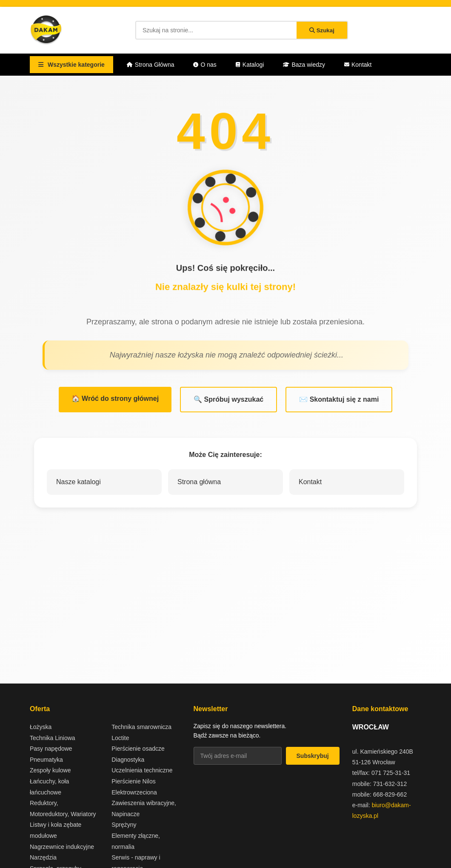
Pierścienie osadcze (138, 749)
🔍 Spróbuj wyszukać (228, 399)
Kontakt (358, 65)
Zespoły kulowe (50, 770)
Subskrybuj (313, 756)
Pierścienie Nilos (133, 781)
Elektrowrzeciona (134, 792)
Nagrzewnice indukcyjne (62, 847)
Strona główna (199, 482)
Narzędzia (43, 857)
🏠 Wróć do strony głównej (115, 399)
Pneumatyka (46, 760)
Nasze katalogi (78, 482)
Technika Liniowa (53, 738)
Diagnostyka (128, 760)
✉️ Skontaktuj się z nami (339, 399)
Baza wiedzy (304, 65)
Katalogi (250, 65)
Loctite (120, 738)
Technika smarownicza (141, 727)
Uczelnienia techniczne (142, 770)
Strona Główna (151, 65)
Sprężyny (124, 825)
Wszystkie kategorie (71, 65)
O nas (205, 65)
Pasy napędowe (51, 749)
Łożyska (41, 727)
